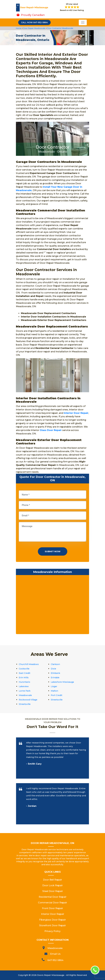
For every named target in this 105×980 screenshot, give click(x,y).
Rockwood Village (28, 700)
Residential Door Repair (53, 897)
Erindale (55, 678)
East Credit (25, 673)
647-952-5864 (55, 960)
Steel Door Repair (53, 891)
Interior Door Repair (53, 914)
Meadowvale (25, 695)
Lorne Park (25, 691)
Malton (54, 691)
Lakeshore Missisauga (62, 682)
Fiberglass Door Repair (52, 920)
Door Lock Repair (52, 885)
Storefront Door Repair (52, 925)
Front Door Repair (52, 908)
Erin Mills (24, 678)
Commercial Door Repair (52, 903)
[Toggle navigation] (83, 22)
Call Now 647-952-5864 (34, 22)
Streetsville (57, 700)
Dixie (53, 669)
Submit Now (53, 551)
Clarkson (55, 664)
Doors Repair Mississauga (51, 975)
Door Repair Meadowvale (34, 28)
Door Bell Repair (52, 880)
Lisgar (54, 686)
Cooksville (24, 669)
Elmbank (55, 673)
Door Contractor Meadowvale (60, 28)
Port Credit (57, 695)
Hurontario (24, 682)
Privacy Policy (52, 931)
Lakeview (24, 686)
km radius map (52, 605)
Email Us (55, 954)
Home (19, 28)
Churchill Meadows (29, 664)
